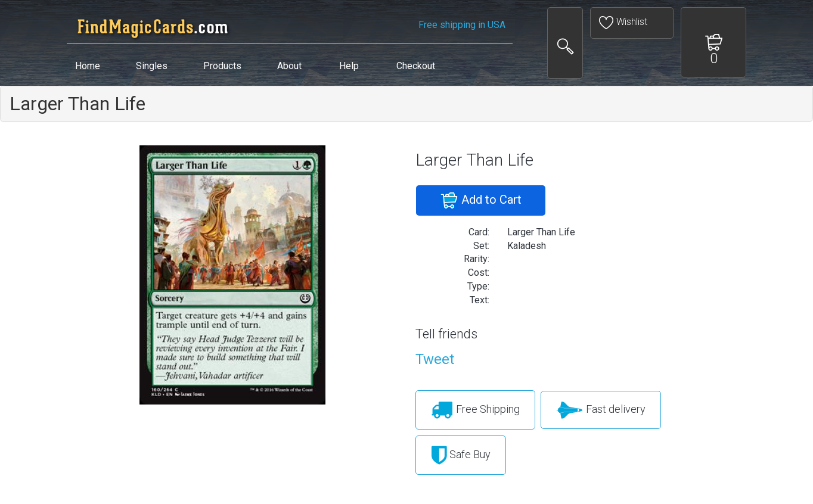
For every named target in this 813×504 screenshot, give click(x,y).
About (289, 66)
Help (349, 66)
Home (88, 66)
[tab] (406, 104)
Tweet (435, 359)
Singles (152, 66)
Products (222, 66)
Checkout (416, 66)
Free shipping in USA (462, 25)
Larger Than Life (77, 104)
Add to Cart (481, 201)
